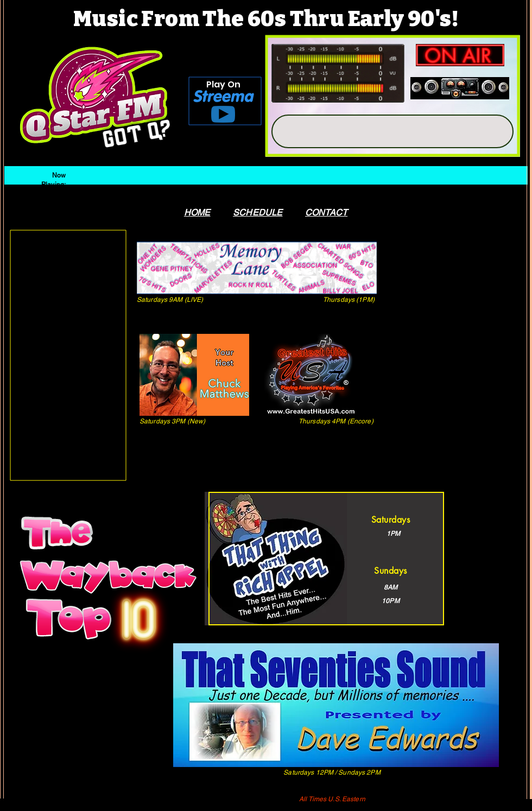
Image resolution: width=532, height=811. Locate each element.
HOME (197, 213)
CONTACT (326, 213)
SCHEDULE (258, 213)
